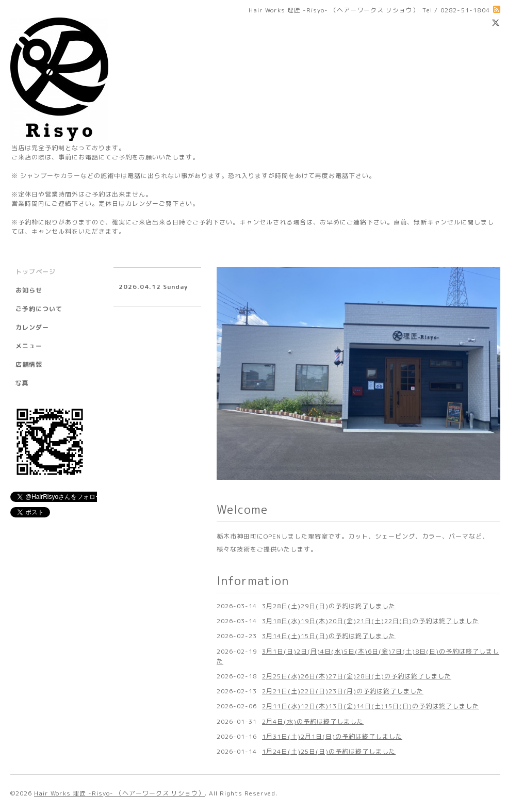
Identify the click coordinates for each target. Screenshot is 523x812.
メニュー (29, 346)
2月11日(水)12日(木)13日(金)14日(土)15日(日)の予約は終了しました (371, 706)
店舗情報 (29, 364)
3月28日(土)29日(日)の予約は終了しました (329, 606)
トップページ (36, 272)
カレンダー (32, 327)
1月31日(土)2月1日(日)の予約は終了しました (332, 736)
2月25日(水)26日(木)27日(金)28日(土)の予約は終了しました (357, 676)
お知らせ (29, 290)
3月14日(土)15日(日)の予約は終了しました (329, 636)
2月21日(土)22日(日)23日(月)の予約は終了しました (343, 691)
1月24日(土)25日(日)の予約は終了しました (329, 751)
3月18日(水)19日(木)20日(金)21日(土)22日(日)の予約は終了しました (371, 621)
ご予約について (39, 309)
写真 (22, 383)
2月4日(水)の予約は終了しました (313, 721)
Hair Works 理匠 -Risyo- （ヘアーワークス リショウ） (119, 793)
